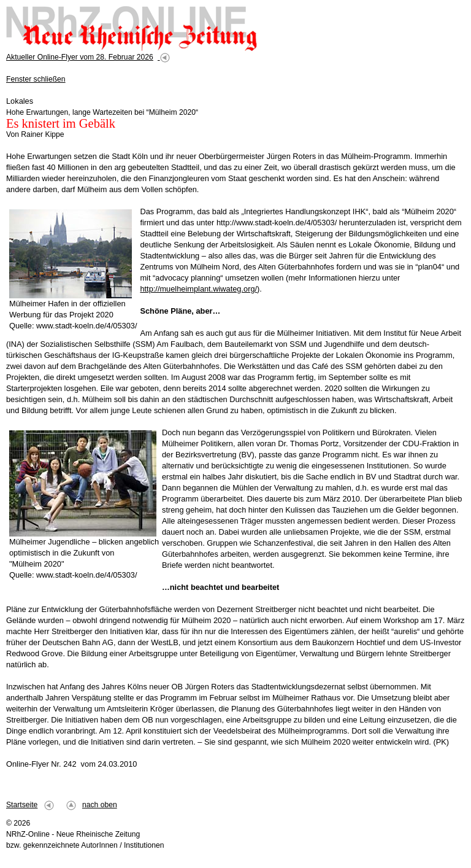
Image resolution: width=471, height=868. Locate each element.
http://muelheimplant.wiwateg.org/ (198, 289)
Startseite (22, 805)
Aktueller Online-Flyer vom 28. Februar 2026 (80, 57)
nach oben (100, 805)
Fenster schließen (36, 79)
